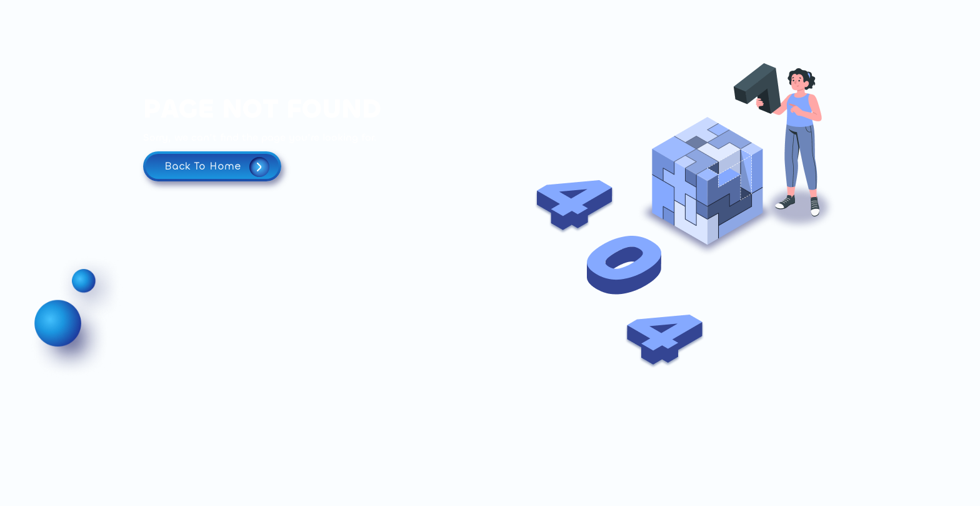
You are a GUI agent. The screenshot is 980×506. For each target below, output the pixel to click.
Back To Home (217, 167)
